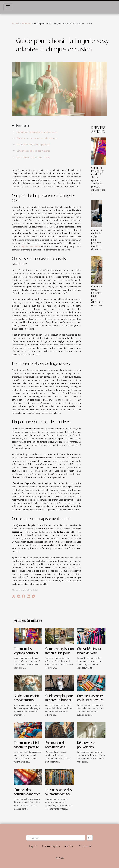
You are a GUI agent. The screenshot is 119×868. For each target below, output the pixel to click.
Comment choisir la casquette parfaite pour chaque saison (28, 747)
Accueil (15, 23)
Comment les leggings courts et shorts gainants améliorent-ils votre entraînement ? (98, 180)
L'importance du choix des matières (33, 151)
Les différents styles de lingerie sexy (34, 144)
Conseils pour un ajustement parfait (33, 157)
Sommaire (22, 125)
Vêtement (27, 23)
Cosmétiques (51, 846)
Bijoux (34, 846)
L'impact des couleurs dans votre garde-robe (27, 794)
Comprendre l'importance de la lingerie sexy (37, 132)
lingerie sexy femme (31, 246)
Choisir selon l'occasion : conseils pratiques (37, 138)
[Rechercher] (56, 838)
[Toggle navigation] (8, 7)
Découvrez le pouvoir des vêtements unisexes (90, 747)
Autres (68, 846)
